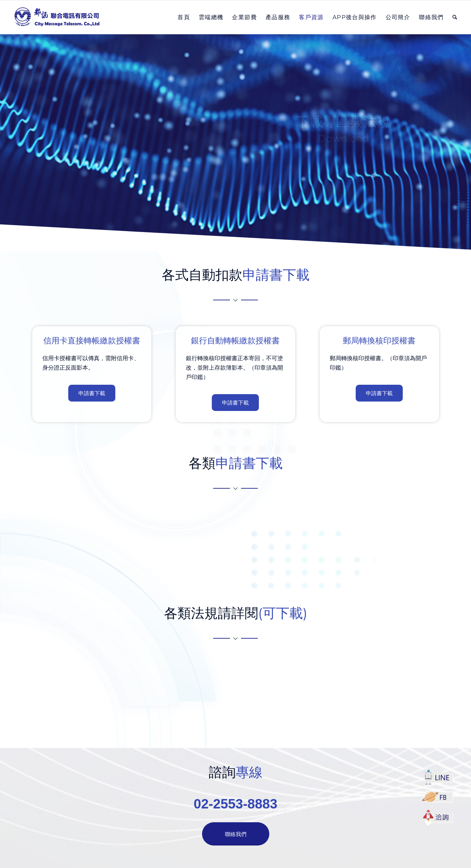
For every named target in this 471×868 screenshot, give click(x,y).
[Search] (455, 17)
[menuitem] (184, 17)
